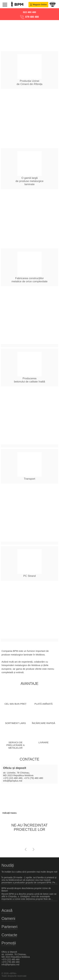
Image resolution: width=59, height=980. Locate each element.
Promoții (9, 943)
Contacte (9, 935)
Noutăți (8, 865)
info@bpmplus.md (13, 781)
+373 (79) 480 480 (33, 778)
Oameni (8, 918)
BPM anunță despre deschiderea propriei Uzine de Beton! (26, 889)
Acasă (7, 910)
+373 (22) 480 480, (13, 778)
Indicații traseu (9, 813)
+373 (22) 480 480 (10, 959)
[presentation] (26, 848)
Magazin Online (38, 5)
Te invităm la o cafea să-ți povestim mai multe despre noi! (29, 872)
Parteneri (9, 927)
